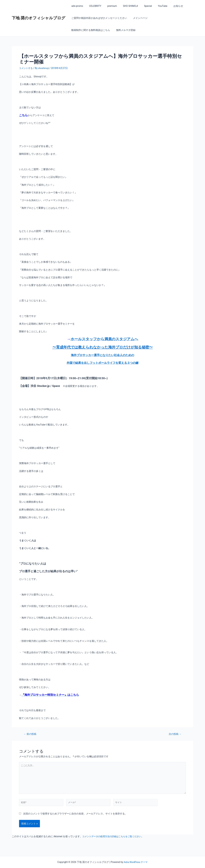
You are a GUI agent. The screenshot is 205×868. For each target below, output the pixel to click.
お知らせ (170, 6)
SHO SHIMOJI (126, 6)
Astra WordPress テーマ (136, 862)
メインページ (138, 18)
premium (109, 6)
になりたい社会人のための (117, 355)
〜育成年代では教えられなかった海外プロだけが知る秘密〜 (103, 347)
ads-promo (77, 6)
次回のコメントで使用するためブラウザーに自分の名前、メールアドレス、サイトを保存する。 (75, 817)
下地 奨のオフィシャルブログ (39, 18)
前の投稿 (31, 734)
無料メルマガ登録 (80, 30)
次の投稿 (174, 734)
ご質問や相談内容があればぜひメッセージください (99, 18)
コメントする (26, 68)
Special (143, 6)
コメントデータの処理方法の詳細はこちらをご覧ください (114, 840)
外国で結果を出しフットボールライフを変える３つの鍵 (103, 363)
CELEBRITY (93, 6)
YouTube (156, 6)
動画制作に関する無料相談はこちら (170, 18)
